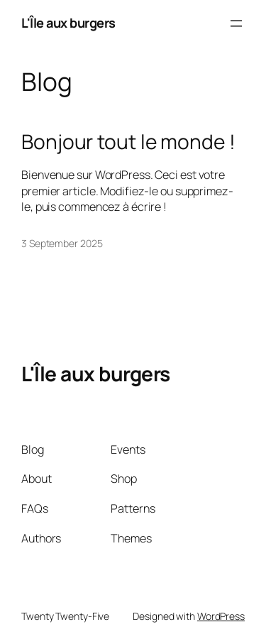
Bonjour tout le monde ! (128, 142)
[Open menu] (236, 23)
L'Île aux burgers (68, 23)
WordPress (221, 616)
